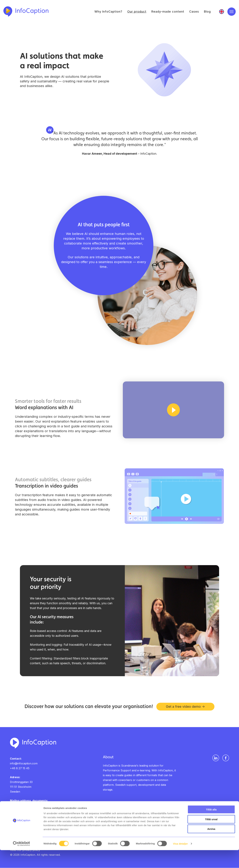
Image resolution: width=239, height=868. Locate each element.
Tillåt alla (211, 827)
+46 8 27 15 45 (20, 768)
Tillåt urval (211, 837)
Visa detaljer (180, 861)
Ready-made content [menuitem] (168, 12)
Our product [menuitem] (137, 12)
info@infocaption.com (24, 764)
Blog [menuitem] (207, 12)
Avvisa (211, 847)
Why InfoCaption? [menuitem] (108, 12)
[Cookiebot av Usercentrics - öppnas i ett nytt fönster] (21, 862)
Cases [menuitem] (194, 12)
